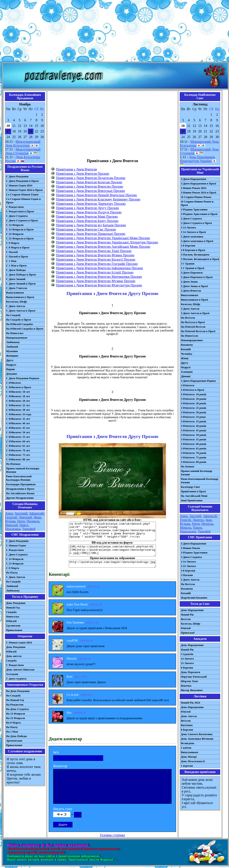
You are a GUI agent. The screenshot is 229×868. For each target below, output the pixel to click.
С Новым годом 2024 (19, 642)
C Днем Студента (17, 554)
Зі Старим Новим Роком (196, 197)
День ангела (14, 656)
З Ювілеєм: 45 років (194, 430)
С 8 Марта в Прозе (18, 247)
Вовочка (186, 686)
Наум (21, 521)
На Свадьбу (13, 315)
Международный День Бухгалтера (23, 144)
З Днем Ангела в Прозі (195, 313)
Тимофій (204, 531)
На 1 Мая (12, 732)
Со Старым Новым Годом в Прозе (23, 201)
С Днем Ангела (16, 306)
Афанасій (210, 516)
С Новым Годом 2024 (19, 185)
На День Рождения (18, 691)
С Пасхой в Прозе (17, 256)
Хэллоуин (12, 674)
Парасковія (188, 531)
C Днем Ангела (16, 577)
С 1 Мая (11, 261)
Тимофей (29, 529)
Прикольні (188, 633)
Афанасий (36, 513)
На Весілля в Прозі (193, 322)
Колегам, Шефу (191, 304)
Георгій (185, 520)
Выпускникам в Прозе (20, 297)
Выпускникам (15, 293)
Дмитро (198, 520)
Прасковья (13, 529)
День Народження (192, 610)
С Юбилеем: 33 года (19, 414)
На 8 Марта (13, 723)
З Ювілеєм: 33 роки (193, 417)
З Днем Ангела (190, 309)
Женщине (12, 356)
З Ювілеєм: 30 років (194, 412)
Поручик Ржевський (194, 677)
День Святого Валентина (197, 734)
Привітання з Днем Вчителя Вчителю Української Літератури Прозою (107, 242)
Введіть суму (63, 809)
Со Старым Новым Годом (22, 194)
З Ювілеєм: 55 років (194, 439)
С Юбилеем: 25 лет (18, 405)
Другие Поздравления (20, 498)
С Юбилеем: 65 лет (18, 446)
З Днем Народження (193, 179)
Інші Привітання (192, 500)
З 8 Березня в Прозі (193, 250)
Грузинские (13, 626)
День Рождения (16, 603)
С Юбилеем (13, 383)
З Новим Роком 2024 (194, 188)
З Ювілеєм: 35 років (194, 421)
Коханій (186, 349)
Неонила (33, 521)
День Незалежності (193, 761)
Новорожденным (17, 338)
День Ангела (189, 716)
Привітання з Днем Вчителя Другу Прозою (87, 208)
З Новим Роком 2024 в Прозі (198, 192)
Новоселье (13, 616)
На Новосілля (189, 336)
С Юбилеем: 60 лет (18, 441)
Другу (10, 360)
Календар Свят (190, 487)
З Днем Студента (191, 218)
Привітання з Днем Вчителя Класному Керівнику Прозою (98, 199)
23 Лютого (187, 663)
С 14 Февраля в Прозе (20, 229)
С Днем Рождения (17, 176)
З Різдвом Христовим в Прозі (199, 214)
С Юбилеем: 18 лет (18, 396)
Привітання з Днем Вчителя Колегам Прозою (89, 182)
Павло (197, 528)
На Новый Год (15, 700)
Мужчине (12, 351)
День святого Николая (20, 670)
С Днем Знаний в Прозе (21, 284)
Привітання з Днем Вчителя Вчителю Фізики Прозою (95, 255)
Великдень (188, 743)
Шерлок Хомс (189, 681)
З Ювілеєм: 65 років (194, 448)
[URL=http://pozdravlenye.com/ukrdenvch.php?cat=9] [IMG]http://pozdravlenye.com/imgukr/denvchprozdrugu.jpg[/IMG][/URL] (112, 550)
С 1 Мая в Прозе (16, 265)
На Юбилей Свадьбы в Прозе (25, 329)
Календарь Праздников (21, 484)
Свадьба (11, 612)
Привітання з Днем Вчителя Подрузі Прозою (89, 212)
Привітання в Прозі (193, 491)
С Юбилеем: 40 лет (18, 423)
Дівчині (186, 376)
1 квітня (186, 748)
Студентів (187, 654)
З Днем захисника (192, 236)
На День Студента (17, 709)
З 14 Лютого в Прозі (193, 232)
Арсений (21, 513)
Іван (209, 520)
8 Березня (187, 668)
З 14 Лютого (188, 227)
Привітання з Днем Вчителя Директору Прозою (91, 204)
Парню (10, 369)
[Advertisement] (114, 32)
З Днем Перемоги (192, 273)
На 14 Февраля (15, 714)
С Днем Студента (17, 216)
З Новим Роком (190, 548)
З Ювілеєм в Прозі (192, 390)
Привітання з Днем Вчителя (76, 169)
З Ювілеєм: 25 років (194, 408)
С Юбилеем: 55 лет (18, 437)
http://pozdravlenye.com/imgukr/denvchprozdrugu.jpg (112, 564)
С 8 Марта (13, 243)
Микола (186, 528)
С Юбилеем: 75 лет (18, 455)
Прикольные (14, 630)
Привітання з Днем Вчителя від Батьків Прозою (91, 225)
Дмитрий (25, 517)
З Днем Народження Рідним (198, 381)
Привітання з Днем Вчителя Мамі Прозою (87, 217)
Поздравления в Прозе (20, 489)
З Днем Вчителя (191, 291)
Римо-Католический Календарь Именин (19, 478)
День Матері (189, 757)
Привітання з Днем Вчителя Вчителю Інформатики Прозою (99, 268)
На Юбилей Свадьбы (19, 324)
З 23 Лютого (188, 566)
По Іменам (187, 466)
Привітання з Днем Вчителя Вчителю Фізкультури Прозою (99, 285)
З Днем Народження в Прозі (198, 183)
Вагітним (187, 725)
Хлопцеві (187, 372)
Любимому (13, 342)
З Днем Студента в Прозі (196, 223)
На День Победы (17, 736)
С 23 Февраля (15, 234)
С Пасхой (12, 252)
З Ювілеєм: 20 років (194, 403)
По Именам (13, 464)
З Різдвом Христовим (194, 209)
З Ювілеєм (188, 385)
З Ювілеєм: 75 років (194, 457)
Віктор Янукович (192, 690)
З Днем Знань (189, 282)
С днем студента (16, 679)
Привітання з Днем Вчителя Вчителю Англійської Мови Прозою (103, 247)
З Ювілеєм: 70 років (194, 453)
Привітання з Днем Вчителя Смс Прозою (86, 229)
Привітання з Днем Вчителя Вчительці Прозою (90, 191)
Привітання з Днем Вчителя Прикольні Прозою (91, 234)
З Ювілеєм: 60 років (194, 444)
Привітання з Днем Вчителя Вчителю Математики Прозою (99, 277)
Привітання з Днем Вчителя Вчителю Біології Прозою (96, 259)
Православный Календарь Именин (23, 470)
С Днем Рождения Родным (23, 378)
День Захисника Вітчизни (197, 739)
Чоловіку (187, 354)
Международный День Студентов (23, 151)
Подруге (11, 365)
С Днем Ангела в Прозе (21, 311)
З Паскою (187, 575)
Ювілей (186, 628)
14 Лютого (187, 659)
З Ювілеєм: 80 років (194, 462)
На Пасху (12, 572)
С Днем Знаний (16, 279)
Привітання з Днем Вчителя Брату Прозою (87, 221)
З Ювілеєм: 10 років (194, 394)
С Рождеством (15, 207)
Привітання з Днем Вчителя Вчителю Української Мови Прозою (103, 238)
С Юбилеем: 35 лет (18, 419)
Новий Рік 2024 (190, 703)
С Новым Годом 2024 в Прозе (24, 190)
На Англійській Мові (194, 496)
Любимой (12, 347)
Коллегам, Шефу (17, 302)
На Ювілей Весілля (193, 327)
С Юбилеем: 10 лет (18, 392)
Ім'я (56, 752)
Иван (37, 517)
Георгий (11, 517)
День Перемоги (190, 672)
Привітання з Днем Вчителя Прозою (83, 174)
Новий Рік (187, 615)
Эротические (14, 741)
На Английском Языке (20, 493)
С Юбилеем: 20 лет (18, 401)
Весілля (186, 619)
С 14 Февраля (15, 225)
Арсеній (195, 516)
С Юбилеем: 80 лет (18, 459)
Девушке (12, 374)
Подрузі (186, 367)
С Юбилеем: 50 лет (18, 432)
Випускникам (189, 295)
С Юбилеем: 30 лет (18, 410)
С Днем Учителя (17, 288)
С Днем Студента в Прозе (22, 220)
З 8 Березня (188, 246)
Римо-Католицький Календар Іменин (200, 481)
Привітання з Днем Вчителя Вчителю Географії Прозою (97, 264)
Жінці (185, 358)
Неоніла (207, 524)
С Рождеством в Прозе (20, 211)
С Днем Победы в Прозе (21, 274)
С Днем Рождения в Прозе (22, 181)
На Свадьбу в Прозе (19, 320)
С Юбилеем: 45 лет (18, 428)
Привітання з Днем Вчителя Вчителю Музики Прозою (96, 281)
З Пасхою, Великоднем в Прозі (200, 259)
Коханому (187, 345)
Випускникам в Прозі (194, 300)
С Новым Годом (16, 545)
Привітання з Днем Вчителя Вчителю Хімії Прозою (94, 251)
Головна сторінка (112, 835)
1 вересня (187, 766)
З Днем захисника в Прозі (197, 241)
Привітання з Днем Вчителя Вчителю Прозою (90, 186)
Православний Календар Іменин (196, 473)
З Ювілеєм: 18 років (194, 399)
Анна (9, 513)
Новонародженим (192, 340)
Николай (11, 525)
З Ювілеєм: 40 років (194, 426)
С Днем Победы (16, 270)
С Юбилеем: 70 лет (18, 450)
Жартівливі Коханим (194, 598)
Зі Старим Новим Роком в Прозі (197, 203)
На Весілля (188, 318)
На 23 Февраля (15, 718)
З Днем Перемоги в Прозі (197, 277)
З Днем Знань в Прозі (194, 286)
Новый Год (13, 607)
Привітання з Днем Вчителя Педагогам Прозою (91, 178)
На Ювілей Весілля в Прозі (198, 331)
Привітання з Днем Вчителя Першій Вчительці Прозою (96, 195)
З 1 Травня (188, 264)
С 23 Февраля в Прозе (20, 238)
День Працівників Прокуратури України (197, 159)
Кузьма (10, 521)
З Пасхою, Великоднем (195, 255)
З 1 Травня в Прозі (193, 268)
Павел (24, 525)
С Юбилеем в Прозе (19, 387)
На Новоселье (15, 333)
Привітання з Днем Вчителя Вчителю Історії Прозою (95, 272)
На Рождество (15, 705)
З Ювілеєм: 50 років (194, 435)
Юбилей (11, 621)
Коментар (60, 766)
